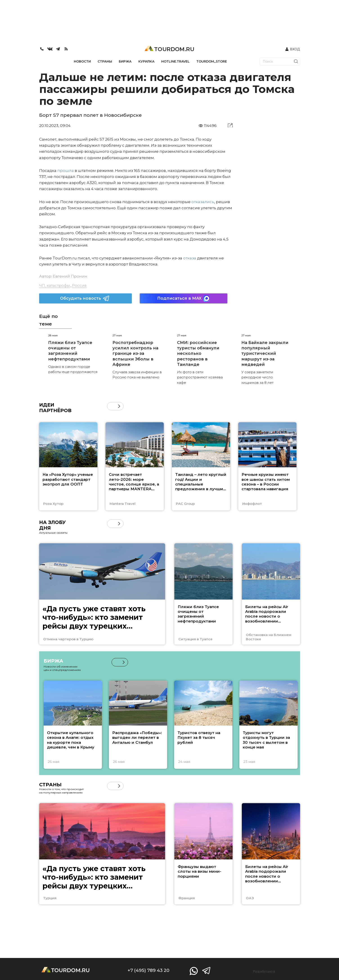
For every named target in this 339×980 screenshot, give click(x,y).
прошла (66, 171)
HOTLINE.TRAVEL (175, 61)
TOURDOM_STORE (212, 61)
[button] (119, 406)
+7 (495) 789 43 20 (148, 970)
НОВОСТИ (82, 61)
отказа (190, 258)
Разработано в (264, 971)
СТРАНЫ (105, 61)
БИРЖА (125, 61)
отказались (203, 202)
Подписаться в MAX (184, 298)
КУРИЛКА (146, 61)
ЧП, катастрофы (55, 285)
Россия (79, 285)
